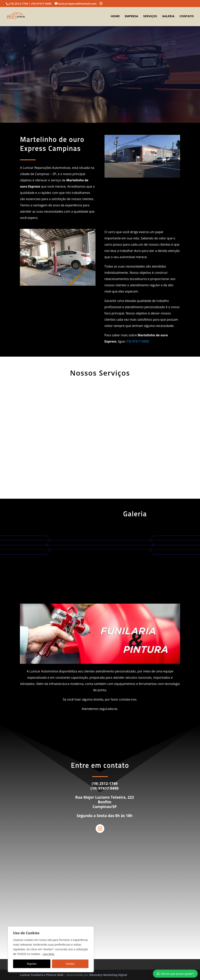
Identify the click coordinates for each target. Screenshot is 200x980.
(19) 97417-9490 (137, 341)
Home (115, 16)
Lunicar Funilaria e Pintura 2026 (42, 975)
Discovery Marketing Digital (108, 975)
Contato (187, 16)
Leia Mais (49, 954)
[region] (51, 949)
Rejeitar (32, 964)
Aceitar (70, 964)
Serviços (150, 16)
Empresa (131, 16)
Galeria (168, 16)
